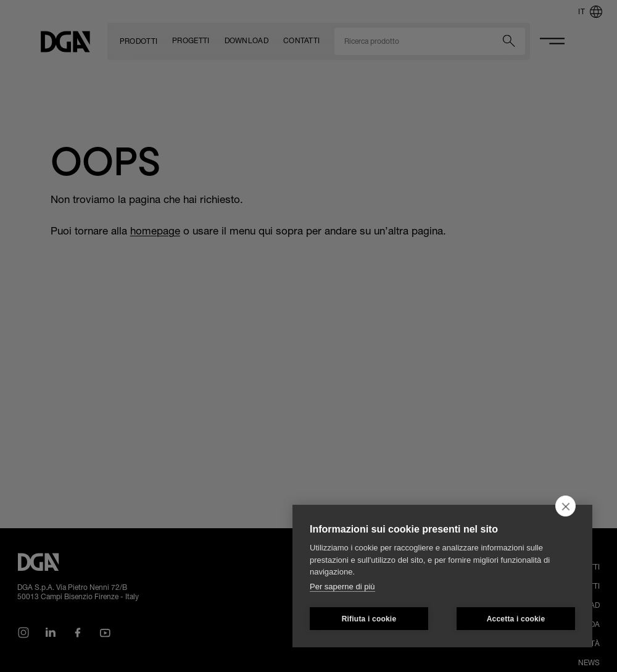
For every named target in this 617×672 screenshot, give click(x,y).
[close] (565, 506)
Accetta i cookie (516, 619)
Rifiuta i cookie (369, 619)
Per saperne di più (342, 587)
